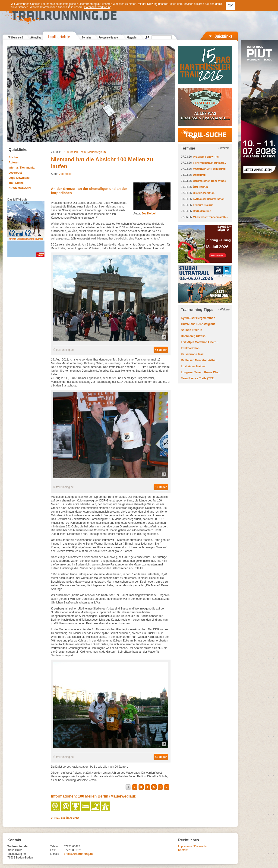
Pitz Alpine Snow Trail (206, 157)
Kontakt (183, 850)
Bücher (13, 157)
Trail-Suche (16, 183)
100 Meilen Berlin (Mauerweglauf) (85, 152)
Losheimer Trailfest (194, 366)
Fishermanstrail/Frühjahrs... (210, 163)
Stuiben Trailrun (191, 330)
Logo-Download (19, 178)
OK (230, 6)
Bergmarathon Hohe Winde (209, 181)
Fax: (53, 850)
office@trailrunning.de (79, 854)
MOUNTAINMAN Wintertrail (209, 169)
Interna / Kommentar (22, 168)
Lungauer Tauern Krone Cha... (201, 372)
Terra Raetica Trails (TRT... (198, 378)
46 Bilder (161, 350)
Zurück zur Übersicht (65, 818)
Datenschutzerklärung (98, 7)
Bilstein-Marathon (204, 193)
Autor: (144, 214)
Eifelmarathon (190, 348)
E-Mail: (55, 854)
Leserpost (15, 173)
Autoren (14, 163)
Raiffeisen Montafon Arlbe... (199, 360)
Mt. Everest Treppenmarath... (210, 217)
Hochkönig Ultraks (193, 336)
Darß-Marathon (202, 211)
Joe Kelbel (66, 174)
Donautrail (199, 175)
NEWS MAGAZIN (20, 188)
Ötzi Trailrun (200, 187)
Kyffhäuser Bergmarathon (209, 199)
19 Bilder (161, 487)
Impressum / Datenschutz (194, 846)
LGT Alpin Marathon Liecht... (200, 342)
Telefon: (55, 846)
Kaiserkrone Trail (192, 354)
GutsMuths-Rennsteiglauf (198, 324)
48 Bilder (161, 757)
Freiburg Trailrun (203, 205)
